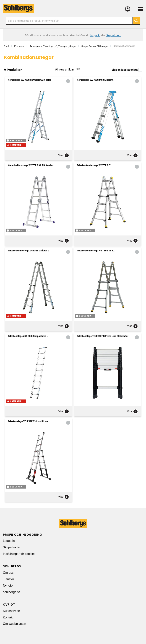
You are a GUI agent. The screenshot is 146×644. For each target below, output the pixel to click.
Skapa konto (11, 547)
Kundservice (11, 611)
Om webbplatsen (14, 624)
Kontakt (8, 617)
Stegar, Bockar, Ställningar (95, 46)
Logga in (9, 541)
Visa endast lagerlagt (127, 70)
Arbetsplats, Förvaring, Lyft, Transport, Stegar (53, 46)
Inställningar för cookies (19, 554)
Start (7, 46)
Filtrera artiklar (68, 70)
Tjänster (8, 579)
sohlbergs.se (12, 592)
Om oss (8, 573)
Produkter (19, 46)
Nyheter (8, 586)
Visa (64, 155)
